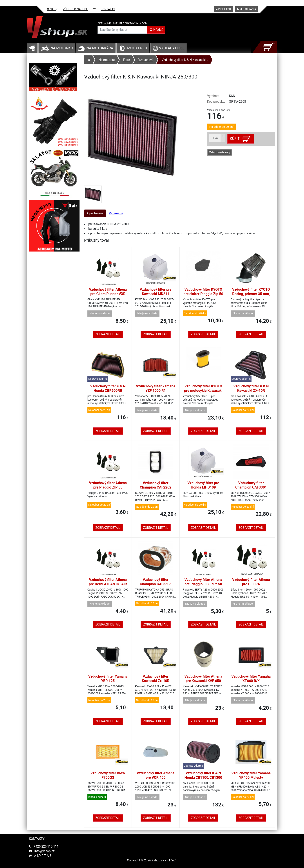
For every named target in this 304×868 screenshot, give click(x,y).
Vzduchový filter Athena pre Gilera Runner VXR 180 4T (108, 294)
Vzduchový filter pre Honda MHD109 (203, 485)
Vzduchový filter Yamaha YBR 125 (108, 679)
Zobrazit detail (108, 334)
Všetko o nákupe (75, 9)
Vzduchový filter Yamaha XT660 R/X (251, 679)
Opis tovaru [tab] (95, 213)
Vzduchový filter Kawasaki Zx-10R (156, 679)
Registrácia (246, 9)
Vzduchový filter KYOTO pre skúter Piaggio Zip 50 (203, 292)
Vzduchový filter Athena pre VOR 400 (156, 775)
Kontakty (108, 9)
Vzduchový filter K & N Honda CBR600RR (108, 388)
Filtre (126, 60)
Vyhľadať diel (169, 48)
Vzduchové (146, 60)
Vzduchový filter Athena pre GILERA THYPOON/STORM (251, 584)
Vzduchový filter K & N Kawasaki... (185, 60)
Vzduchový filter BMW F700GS (108, 775)
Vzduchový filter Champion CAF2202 (156, 485)
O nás (52, 9)
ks (215, 138)
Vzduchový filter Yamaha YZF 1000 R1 (156, 388)
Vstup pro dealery (220, 152)
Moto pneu (137, 48)
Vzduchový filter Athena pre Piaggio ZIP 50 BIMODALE (108, 487)
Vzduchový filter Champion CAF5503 (156, 582)
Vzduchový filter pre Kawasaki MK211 (156, 292)
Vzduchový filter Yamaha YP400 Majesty (251, 775)
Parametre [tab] (116, 213)
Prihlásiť (223, 9)
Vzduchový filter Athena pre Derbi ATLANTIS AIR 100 (108, 584)
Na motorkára (100, 48)
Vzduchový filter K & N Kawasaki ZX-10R (251, 388)
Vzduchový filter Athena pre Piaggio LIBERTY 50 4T (203, 584)
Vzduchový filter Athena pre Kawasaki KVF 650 (203, 679)
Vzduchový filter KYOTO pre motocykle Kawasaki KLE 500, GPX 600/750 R (203, 391)
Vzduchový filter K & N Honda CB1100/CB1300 (203, 775)
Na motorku (62, 48)
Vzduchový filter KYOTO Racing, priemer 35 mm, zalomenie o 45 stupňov (251, 294)
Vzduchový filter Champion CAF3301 (251, 485)
